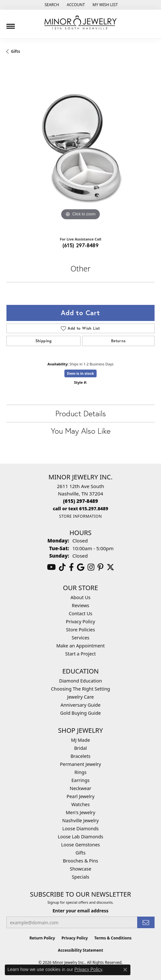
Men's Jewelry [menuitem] (80, 812)
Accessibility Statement (80, 950)
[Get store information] (80, 516)
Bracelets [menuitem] (80, 756)
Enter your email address (80, 911)
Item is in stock (80, 373)
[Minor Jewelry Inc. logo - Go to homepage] (80, 23)
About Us (80, 597)
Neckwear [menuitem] (80, 788)
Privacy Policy (81, 622)
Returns (118, 341)
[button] (51, 5)
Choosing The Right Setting (80, 689)
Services (81, 638)
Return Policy (42, 938)
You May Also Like (81, 431)
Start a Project (81, 654)
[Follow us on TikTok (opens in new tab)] (62, 567)
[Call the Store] (81, 501)
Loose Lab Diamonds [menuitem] (80, 837)
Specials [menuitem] (80, 877)
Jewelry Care (81, 697)
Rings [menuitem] (80, 772)
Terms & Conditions (113, 938)
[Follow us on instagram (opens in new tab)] (91, 567)
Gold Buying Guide (80, 713)
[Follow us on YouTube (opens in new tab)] (51, 567)
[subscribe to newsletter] (146, 923)
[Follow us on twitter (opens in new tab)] (110, 567)
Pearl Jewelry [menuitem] (80, 796)
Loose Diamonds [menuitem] (81, 829)
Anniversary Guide (80, 705)
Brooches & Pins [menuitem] (80, 861)
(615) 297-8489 (81, 245)
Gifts (15, 51)
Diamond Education (80, 681)
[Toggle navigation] (11, 24)
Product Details (81, 413)
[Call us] (80, 509)
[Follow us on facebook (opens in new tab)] (71, 567)
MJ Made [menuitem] (81, 740)
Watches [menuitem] (80, 804)
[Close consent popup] (125, 970)
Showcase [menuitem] (81, 869)
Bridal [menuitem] (80, 748)
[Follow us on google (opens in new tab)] (81, 567)
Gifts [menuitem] (80, 853)
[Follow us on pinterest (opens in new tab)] (100, 567)
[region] (80, 148)
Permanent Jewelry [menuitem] (80, 764)
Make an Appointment (80, 646)
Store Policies (80, 630)
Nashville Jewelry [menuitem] (80, 820)
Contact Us (80, 613)
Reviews (80, 605)
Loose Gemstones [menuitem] (80, 845)
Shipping (44, 341)
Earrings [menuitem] (80, 780)
